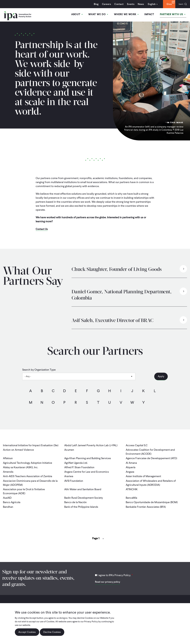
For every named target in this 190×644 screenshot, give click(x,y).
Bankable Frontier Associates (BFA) (146, 501)
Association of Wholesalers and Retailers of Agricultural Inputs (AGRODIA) (151, 479)
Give (166, 4)
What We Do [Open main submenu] (102, 15)
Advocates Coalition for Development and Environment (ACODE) (150, 451)
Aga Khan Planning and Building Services (88, 457)
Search (179, 4)
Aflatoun (8, 457)
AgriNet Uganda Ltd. (76, 461)
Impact (151, 15)
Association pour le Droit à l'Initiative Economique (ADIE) (24, 487)
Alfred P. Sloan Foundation (79, 465)
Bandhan (8, 501)
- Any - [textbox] (28, 376)
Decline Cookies (52, 632)
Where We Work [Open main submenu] (129, 15)
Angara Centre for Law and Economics (87, 469)
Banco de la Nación (75, 497)
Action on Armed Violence (18, 449)
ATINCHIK (132, 485)
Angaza (130, 469)
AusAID (7, 493)
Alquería (131, 465)
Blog (93, 4)
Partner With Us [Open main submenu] (174, 15)
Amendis (8, 469)
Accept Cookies (27, 632)
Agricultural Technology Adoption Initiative (28, 461)
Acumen (69, 449)
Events (127, 4)
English (148, 4)
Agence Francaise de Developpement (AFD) (151, 457)
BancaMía (131, 493)
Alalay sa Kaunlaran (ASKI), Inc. (21, 465)
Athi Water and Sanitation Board (83, 485)
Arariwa (69, 473)
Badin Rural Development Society (84, 493)
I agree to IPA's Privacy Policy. (114, 569)
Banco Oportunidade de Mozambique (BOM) (152, 497)
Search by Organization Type (39, 370)
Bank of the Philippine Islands (81, 501)
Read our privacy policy (108, 576)
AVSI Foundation (74, 477)
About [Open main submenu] (82, 15)
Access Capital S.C (137, 445)
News (137, 4)
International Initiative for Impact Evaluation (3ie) (31, 445)
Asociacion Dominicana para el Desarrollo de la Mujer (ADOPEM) (30, 479)
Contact (115, 4)
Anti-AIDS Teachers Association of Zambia (28, 473)
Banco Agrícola (12, 497)
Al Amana (131, 461)
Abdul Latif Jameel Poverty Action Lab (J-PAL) (91, 445)
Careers (103, 4)
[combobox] (79, 376)
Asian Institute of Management (143, 473)
